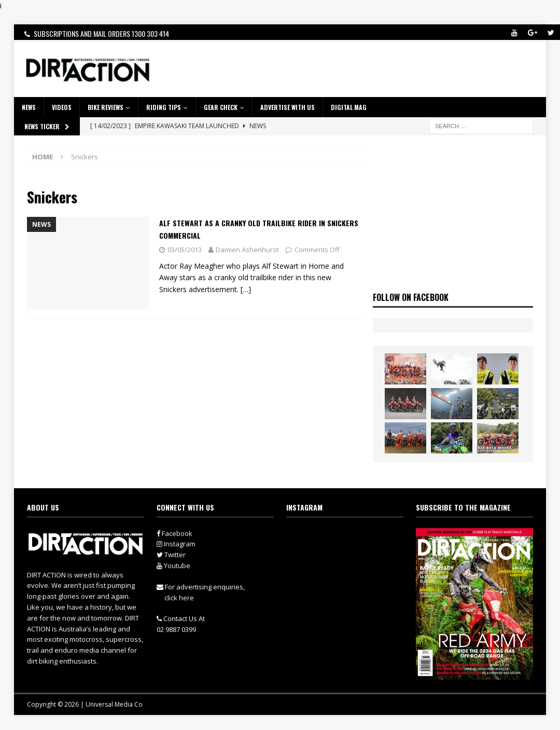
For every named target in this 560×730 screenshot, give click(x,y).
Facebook (174, 533)
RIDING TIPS (164, 107)
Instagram (176, 544)
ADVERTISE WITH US (288, 107)
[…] (246, 289)
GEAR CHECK (221, 107)
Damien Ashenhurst (247, 250)
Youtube (173, 566)
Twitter (171, 555)
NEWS (29, 107)
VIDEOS (62, 107)
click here (179, 598)
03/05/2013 (185, 250)
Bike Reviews (106, 107)
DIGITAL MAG (349, 107)
